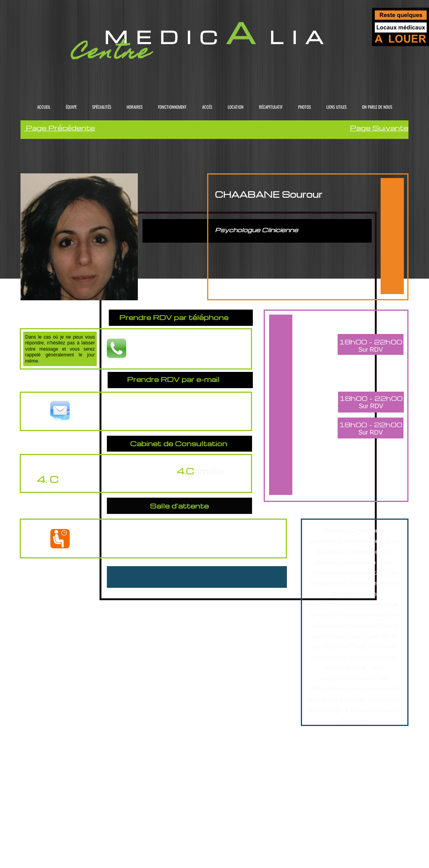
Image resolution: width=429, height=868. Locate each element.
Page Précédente (59, 128)
